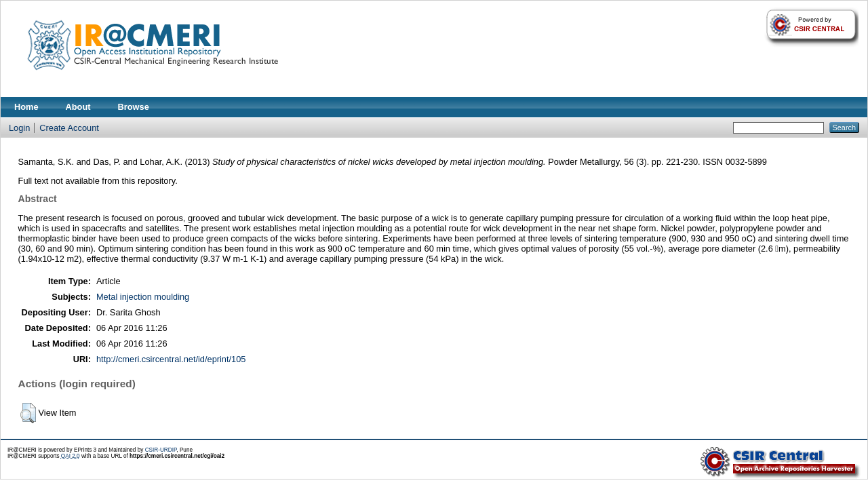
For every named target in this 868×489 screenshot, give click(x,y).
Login (19, 128)
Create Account (69, 128)
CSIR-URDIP (161, 450)
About (78, 107)
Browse (134, 107)
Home (26, 107)
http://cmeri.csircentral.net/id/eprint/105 (171, 359)
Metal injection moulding (143, 297)
